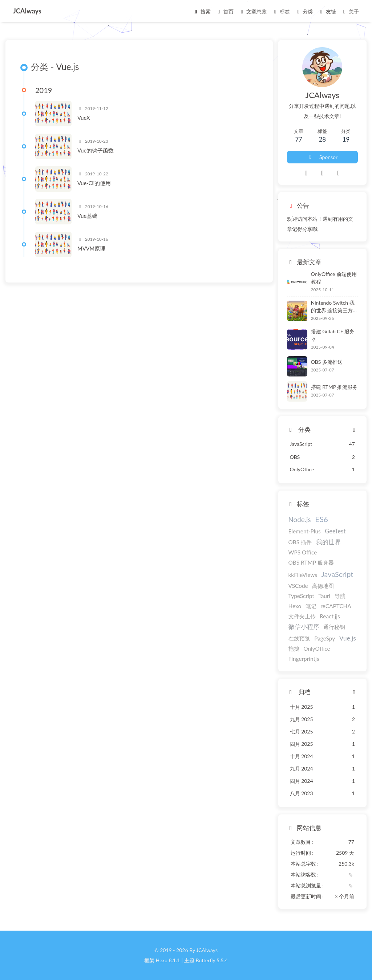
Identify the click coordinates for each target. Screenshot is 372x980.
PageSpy (325, 638)
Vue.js (348, 638)
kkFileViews (303, 575)
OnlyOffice (317, 648)
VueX (84, 118)
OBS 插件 (300, 542)
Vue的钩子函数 (96, 150)
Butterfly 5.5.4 (212, 960)
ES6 (322, 519)
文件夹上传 (302, 616)
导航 (340, 596)
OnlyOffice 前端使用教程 (334, 278)
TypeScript (301, 596)
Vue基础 (87, 216)
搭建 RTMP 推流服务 (334, 387)
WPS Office (303, 552)
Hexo (295, 606)
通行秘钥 (334, 627)
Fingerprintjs (304, 659)
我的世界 (328, 542)
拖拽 (294, 648)
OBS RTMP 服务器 (311, 562)
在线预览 (299, 638)
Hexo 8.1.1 (168, 960)
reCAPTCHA (336, 606)
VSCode (298, 586)
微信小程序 (304, 627)
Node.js (300, 519)
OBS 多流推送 (327, 362)
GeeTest (335, 531)
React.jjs (330, 616)
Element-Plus (305, 531)
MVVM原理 (91, 248)
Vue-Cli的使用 (94, 183)
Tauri (324, 596)
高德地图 (323, 586)
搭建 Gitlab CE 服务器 (333, 335)
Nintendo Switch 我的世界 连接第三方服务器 (333, 307)
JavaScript (337, 574)
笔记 (311, 606)
